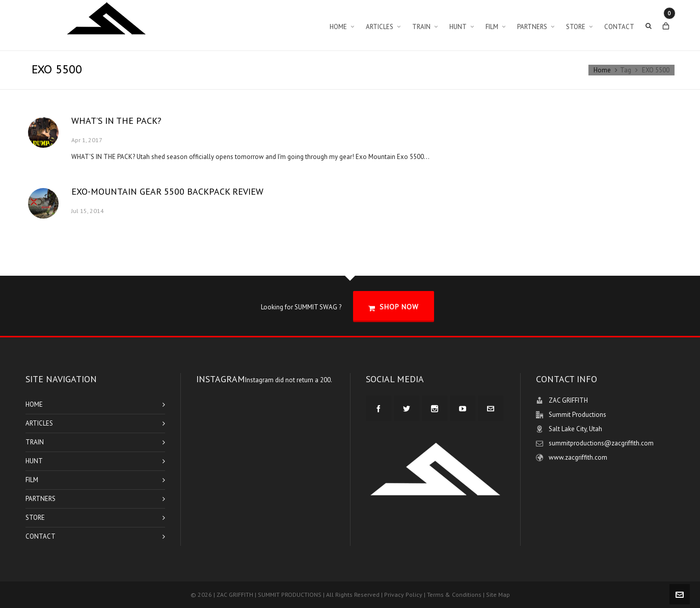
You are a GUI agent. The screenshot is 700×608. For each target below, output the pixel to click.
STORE (35, 518)
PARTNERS (41, 499)
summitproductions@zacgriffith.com (601, 443)
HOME (34, 404)
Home (602, 70)
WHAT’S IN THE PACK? (116, 121)
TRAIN (35, 442)
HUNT (34, 461)
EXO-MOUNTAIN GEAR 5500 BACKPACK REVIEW (167, 191)
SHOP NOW (394, 307)
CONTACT (41, 536)
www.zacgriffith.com (578, 457)
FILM (32, 480)
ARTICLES (39, 423)
